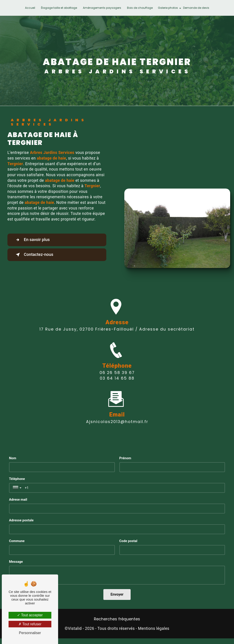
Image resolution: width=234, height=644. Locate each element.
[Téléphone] (123, 488)
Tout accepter (30, 615)
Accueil (30, 8)
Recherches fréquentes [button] (117, 619)
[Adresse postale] (117, 529)
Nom (13, 458)
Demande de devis (196, 8)
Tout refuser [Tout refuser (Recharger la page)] (30, 624)
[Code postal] (172, 550)
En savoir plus (33, 240)
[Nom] (62, 467)
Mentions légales (154, 628)
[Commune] (62, 550)
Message (16, 562)
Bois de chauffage (140, 8)
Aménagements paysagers (102, 8)
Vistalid (75, 628)
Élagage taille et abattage (59, 8)
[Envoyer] (117, 594)
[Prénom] (172, 467)
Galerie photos (168, 8)
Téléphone (17, 479)
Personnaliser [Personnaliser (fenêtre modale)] (30, 633)
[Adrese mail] (117, 509)
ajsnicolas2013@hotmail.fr (117, 407)
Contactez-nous (35, 255)
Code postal (128, 541)
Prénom (125, 458)
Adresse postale (21, 520)
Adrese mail (18, 500)
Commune (17, 541)
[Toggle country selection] (18, 488)
